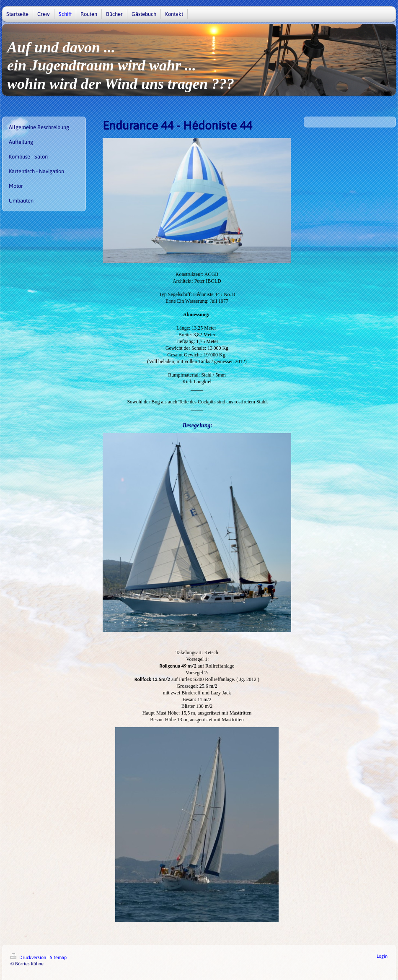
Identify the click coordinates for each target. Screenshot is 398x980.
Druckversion (29, 957)
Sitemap (58, 957)
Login (382, 956)
